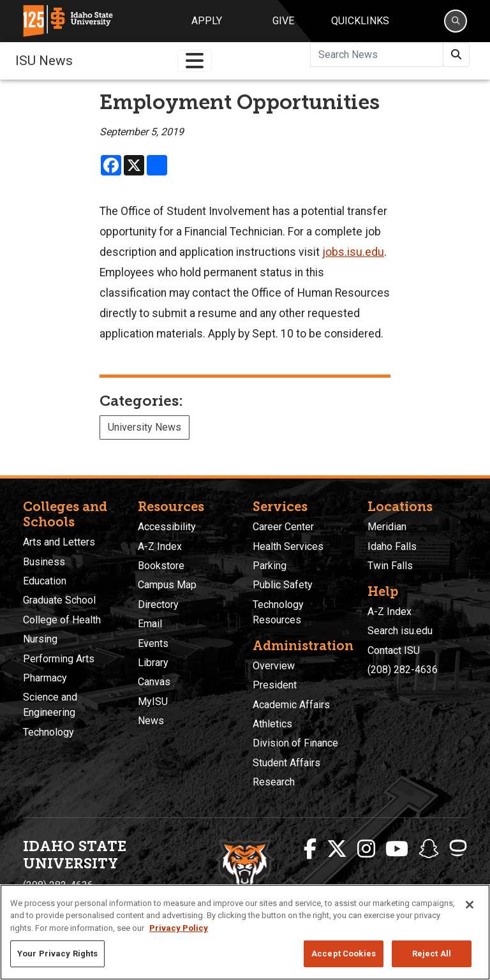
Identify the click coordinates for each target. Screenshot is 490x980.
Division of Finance (295, 743)
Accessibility (167, 527)
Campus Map (167, 585)
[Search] (456, 21)
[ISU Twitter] (337, 849)
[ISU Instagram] (366, 849)
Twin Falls (390, 566)
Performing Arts (59, 659)
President (275, 685)
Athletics (272, 724)
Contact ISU (394, 650)
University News (145, 427)
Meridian (387, 527)
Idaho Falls (392, 546)
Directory (158, 605)
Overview (274, 666)
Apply (207, 21)
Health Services (288, 546)
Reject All (432, 954)
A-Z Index (160, 546)
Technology (48, 732)
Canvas (154, 682)
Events (153, 643)
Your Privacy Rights (57, 954)
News (151, 721)
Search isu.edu (400, 631)
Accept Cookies (344, 954)
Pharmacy (45, 678)
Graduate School (59, 600)
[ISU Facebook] (310, 849)
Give (283, 21)
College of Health (62, 620)
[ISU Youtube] (397, 849)
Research (274, 782)
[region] (245, 932)
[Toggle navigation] (195, 61)
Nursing (40, 639)
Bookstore (161, 566)
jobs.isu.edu (353, 252)
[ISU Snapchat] (429, 849)
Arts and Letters (59, 542)
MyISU (153, 702)
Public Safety (283, 585)
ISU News (44, 61)
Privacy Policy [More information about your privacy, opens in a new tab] (179, 928)
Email (150, 624)
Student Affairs (286, 763)
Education (45, 581)
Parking (270, 566)
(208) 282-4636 (403, 670)
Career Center (283, 527)
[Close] (470, 905)
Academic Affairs (291, 705)
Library (153, 663)
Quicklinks (360, 21)
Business (44, 562)
